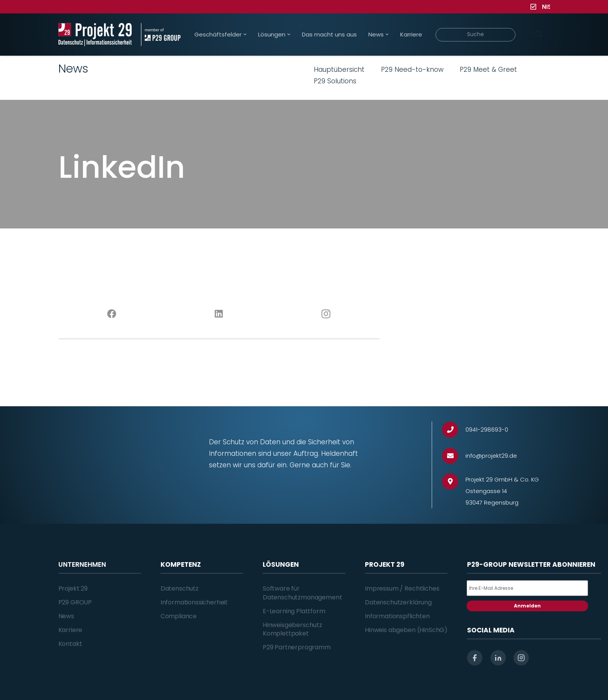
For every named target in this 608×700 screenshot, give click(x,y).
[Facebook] (112, 314)
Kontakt (70, 644)
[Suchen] (539, 35)
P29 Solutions (335, 81)
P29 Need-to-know (412, 70)
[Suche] (476, 35)
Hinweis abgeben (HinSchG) (406, 630)
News (66, 616)
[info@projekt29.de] (454, 456)
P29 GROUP (75, 602)
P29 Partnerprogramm (297, 647)
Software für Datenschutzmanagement (302, 593)
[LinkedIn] (219, 314)
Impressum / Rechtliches (402, 588)
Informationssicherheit (194, 602)
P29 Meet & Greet (488, 70)
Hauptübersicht (339, 70)
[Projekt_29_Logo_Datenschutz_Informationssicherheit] (95, 35)
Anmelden (527, 606)
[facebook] (475, 658)
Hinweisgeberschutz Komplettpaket (292, 629)
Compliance (179, 616)
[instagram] (521, 658)
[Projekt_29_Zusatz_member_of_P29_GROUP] (161, 35)
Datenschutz (180, 588)
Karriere (70, 630)
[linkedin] (498, 658)
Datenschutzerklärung (398, 602)
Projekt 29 (73, 588)
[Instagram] (326, 314)
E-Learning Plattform (294, 611)
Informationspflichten (397, 616)
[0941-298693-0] (454, 430)
